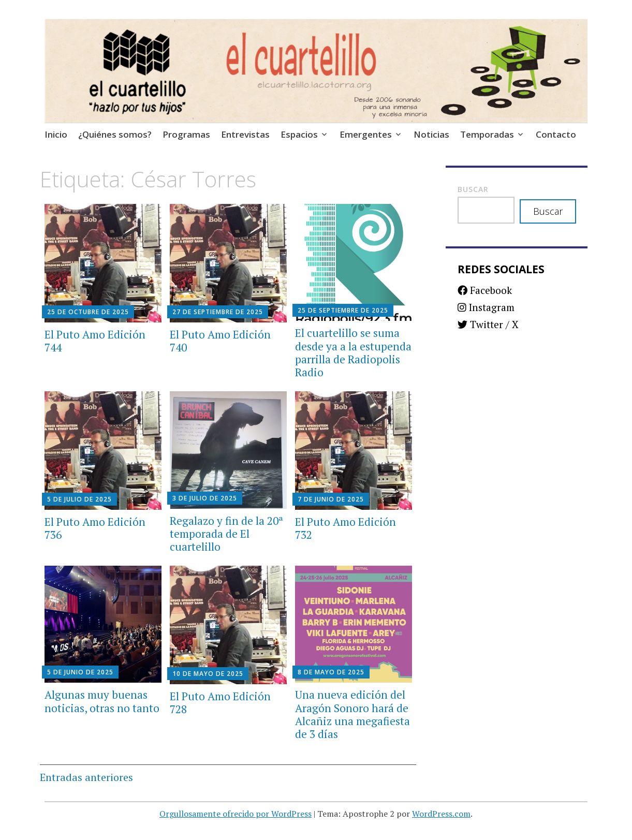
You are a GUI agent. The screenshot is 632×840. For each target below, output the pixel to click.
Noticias (431, 134)
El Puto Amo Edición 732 (346, 528)
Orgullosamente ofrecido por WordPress (236, 814)
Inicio (56, 134)
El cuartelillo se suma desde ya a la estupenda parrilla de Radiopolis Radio (353, 352)
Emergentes (366, 134)
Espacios (299, 134)
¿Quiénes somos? (115, 134)
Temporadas (487, 134)
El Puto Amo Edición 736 (95, 528)
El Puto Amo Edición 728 (220, 703)
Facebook (485, 290)
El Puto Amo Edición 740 (220, 341)
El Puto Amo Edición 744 (95, 341)
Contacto (556, 134)
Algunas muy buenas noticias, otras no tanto (102, 701)
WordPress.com (441, 814)
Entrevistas (245, 134)
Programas (186, 134)
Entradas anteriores (86, 777)
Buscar (473, 189)
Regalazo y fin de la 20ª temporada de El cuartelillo (226, 534)
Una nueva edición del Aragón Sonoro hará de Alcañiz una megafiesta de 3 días (352, 714)
